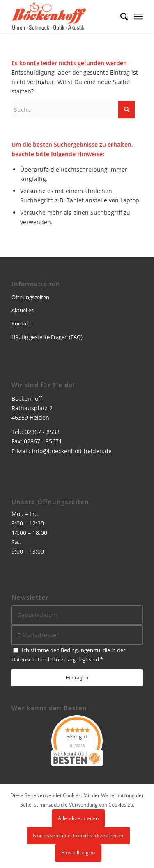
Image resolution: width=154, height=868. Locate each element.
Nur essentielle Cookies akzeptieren (78, 835)
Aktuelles (23, 310)
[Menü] (138, 16)
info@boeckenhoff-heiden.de (72, 451)
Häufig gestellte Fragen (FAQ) (47, 337)
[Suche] (120, 16)
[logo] (64, 16)
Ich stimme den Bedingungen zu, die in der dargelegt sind (68, 655)
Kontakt (21, 323)
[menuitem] (120, 16)
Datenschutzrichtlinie (37, 659)
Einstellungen (78, 853)
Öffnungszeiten (30, 297)
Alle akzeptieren (78, 818)
